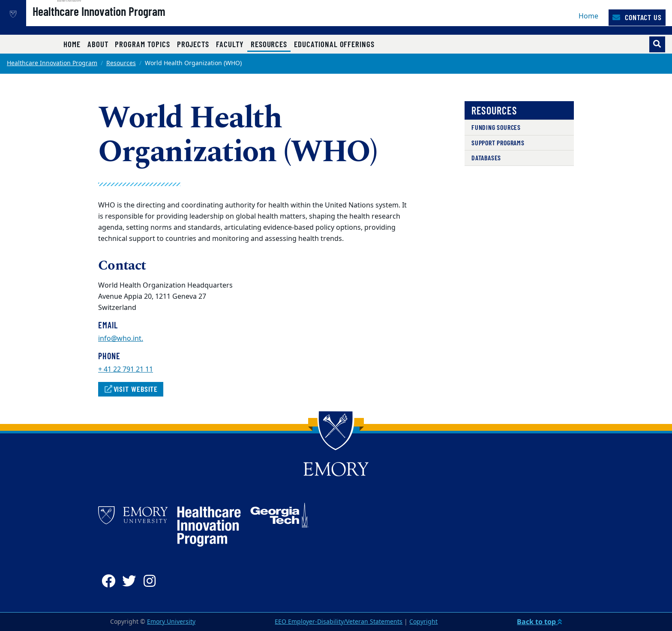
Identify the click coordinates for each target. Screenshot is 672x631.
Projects (193, 44)
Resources (271, 44)
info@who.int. (121, 339)
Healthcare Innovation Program (126, 22)
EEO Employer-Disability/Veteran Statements (339, 622)
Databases (486, 158)
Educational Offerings (334, 44)
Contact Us (637, 17)
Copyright (423, 622)
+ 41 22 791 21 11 (126, 370)
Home (588, 16)
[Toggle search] (657, 44)
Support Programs (498, 143)
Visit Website (131, 389)
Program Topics (142, 44)
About (98, 44)
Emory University (171, 622)
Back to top (539, 622)
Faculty (230, 44)
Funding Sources (496, 127)
